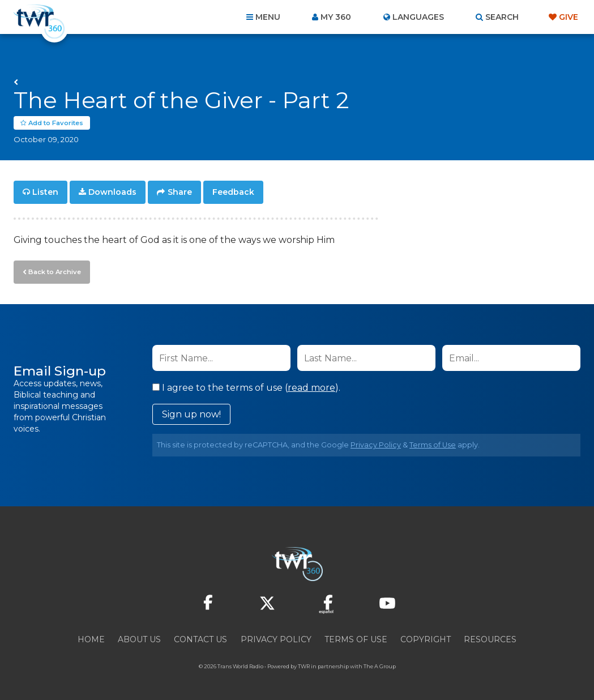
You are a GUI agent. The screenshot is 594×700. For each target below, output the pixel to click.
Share (180, 193)
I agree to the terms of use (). (246, 387)
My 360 (336, 17)
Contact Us (200, 639)
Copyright (426, 639)
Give (569, 17)
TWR (304, 666)
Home (91, 639)
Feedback (233, 193)
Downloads (112, 193)
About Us (139, 639)
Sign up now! (191, 414)
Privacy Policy (376, 444)
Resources (490, 639)
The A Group (380, 666)
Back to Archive (54, 271)
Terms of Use (433, 444)
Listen (45, 193)
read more (311, 387)
